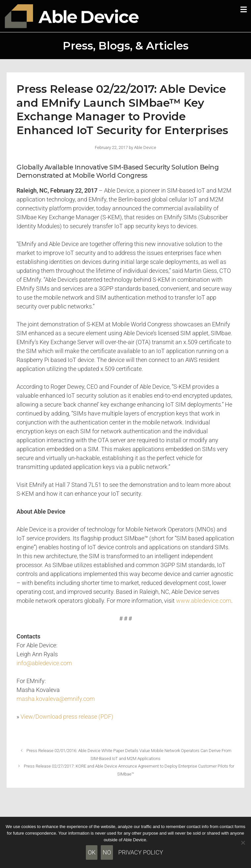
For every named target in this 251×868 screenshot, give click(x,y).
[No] (243, 843)
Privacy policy (141, 852)
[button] (244, 10)
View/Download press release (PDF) (67, 717)
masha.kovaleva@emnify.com (56, 699)
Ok (92, 852)
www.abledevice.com (204, 601)
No (107, 852)
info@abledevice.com (44, 663)
